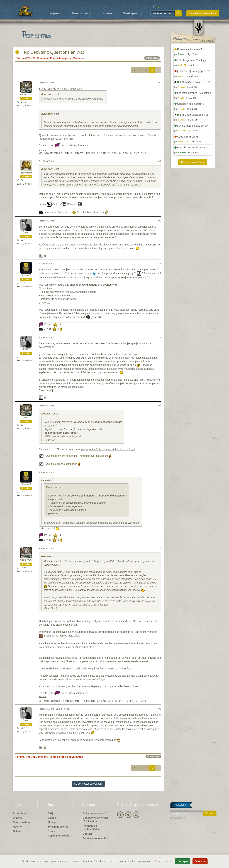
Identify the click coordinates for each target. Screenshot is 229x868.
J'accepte (183, 861)
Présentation (20, 813)
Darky (26, 232)
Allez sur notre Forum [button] (193, 162)
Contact (87, 834)
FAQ (50, 813)
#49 (160, 709)
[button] (156, 7)
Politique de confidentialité (91, 828)
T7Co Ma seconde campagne (61, 464)
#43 (160, 221)
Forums (107, 13)
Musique (53, 822)
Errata (51, 831)
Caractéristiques (23, 822)
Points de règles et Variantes (67, 58)
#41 (160, 83)
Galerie (17, 831)
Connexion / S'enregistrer (203, 13)
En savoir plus (163, 861)
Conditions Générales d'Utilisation (96, 819)
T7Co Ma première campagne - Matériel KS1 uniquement (76, 456)
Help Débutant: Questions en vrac (50, 52)
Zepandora (26, 173)
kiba (26, 417)
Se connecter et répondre (88, 784)
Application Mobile (59, 836)
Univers (17, 818)
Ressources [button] (82, 13)
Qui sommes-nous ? (95, 813)
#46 (160, 406)
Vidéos (52, 818)
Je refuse (200, 861)
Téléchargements (58, 827)
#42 (160, 161)
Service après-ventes (95, 838)
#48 (160, 548)
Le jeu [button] (55, 13)
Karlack (26, 275)
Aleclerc (46, 94)
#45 (160, 337)
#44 (160, 264)
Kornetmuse (26, 94)
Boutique (130, 13)
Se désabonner (178, 818)
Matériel (18, 827)
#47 (160, 472)
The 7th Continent (38, 58)
